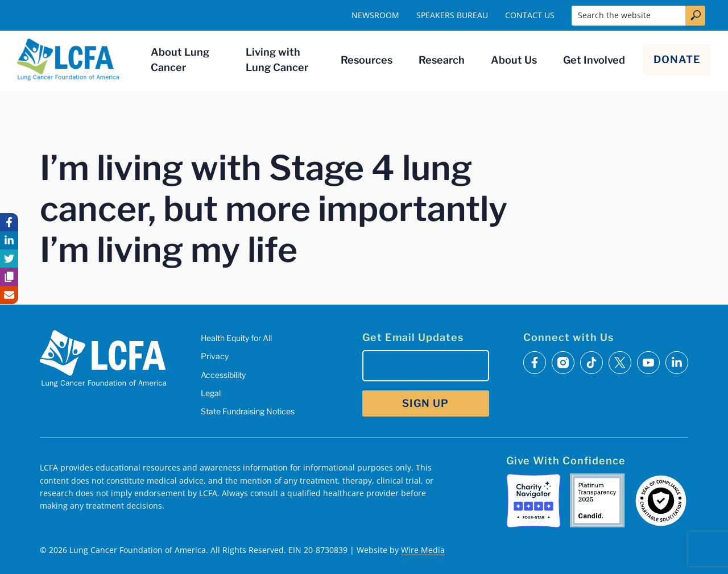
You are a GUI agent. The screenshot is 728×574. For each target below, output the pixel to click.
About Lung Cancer (180, 60)
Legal (211, 393)
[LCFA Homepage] (68, 60)
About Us (514, 60)
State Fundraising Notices (248, 411)
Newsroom (375, 15)
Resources (367, 60)
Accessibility (223, 375)
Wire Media (423, 550)
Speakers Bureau (452, 15)
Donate (677, 59)
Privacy (215, 356)
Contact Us (530, 15)
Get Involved (594, 60)
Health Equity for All (236, 338)
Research (442, 60)
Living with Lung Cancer (277, 60)
